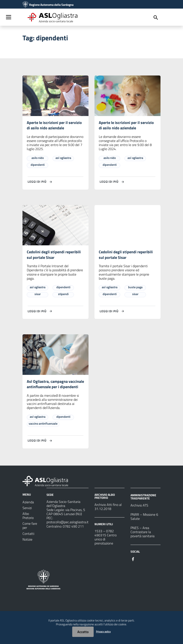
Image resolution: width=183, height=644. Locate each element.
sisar (38, 296)
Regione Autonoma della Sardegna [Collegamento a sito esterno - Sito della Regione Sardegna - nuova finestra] (51, 5)
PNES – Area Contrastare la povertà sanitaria (142, 541)
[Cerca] (156, 18)
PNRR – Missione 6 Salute (144, 526)
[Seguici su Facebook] (133, 568)
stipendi (63, 296)
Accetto (83, 632)
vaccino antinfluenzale (43, 433)
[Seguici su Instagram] (141, 568)
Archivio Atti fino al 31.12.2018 (108, 516)
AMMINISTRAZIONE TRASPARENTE (143, 506)
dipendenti (38, 166)
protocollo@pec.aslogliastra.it (67, 531)
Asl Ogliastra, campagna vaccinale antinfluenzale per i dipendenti (53, 390)
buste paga (135, 289)
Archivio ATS (139, 514)
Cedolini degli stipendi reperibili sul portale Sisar (55, 256)
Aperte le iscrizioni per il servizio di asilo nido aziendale (54, 126)
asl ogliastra (63, 159)
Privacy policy (103, 631)
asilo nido (38, 159)
